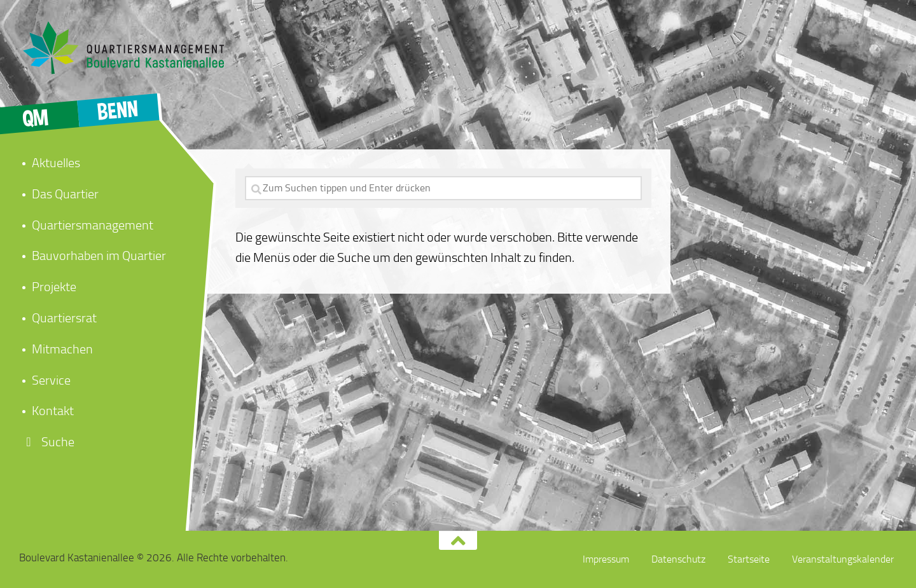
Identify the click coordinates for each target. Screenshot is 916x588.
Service (51, 380)
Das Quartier (65, 194)
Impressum (606, 559)
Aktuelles (56, 163)
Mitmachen (62, 349)
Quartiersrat (64, 318)
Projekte (54, 287)
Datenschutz (678, 559)
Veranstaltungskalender (843, 559)
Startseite (749, 559)
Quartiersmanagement (93, 225)
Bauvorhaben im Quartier (99, 256)
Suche (47, 442)
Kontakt (53, 411)
